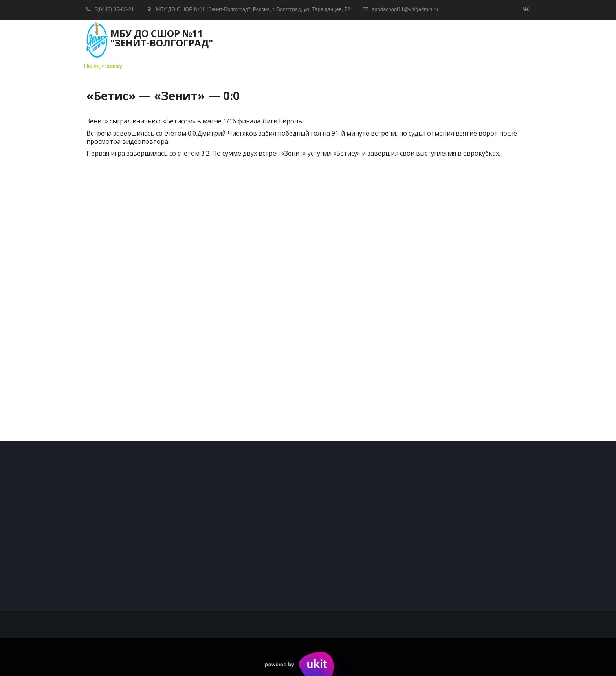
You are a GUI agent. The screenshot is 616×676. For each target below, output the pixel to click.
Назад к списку (103, 66)
